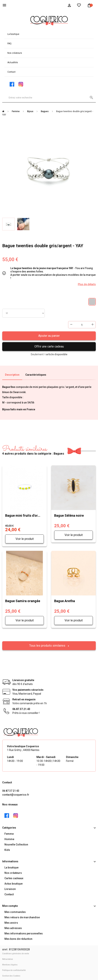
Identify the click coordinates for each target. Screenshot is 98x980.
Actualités (13, 62)
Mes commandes (15, 912)
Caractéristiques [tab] (36, 375)
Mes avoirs (11, 923)
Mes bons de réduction (18, 939)
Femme (9, 834)
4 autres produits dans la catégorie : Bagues (33, 450)
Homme (9, 839)
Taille (23, 313)
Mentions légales (10, 965)
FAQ (9, 44)
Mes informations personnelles (24, 933)
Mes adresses (13, 928)
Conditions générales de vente (16, 954)
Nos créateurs (15, 53)
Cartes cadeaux (14, 878)
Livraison (10, 889)
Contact (11, 72)
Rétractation (8, 959)
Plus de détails (87, 284)
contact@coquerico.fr (16, 795)
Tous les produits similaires (48, 646)
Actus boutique (13, 884)
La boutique (13, 34)
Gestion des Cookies (11, 976)
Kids (7, 850)
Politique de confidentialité (14, 970)
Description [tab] (12, 375)
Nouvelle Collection (16, 845)
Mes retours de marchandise (22, 917)
